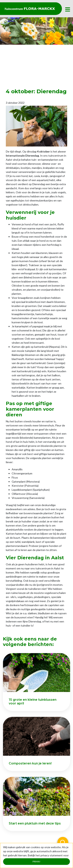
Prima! (36, 861)
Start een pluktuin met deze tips (35, 823)
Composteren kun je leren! (30, 763)
